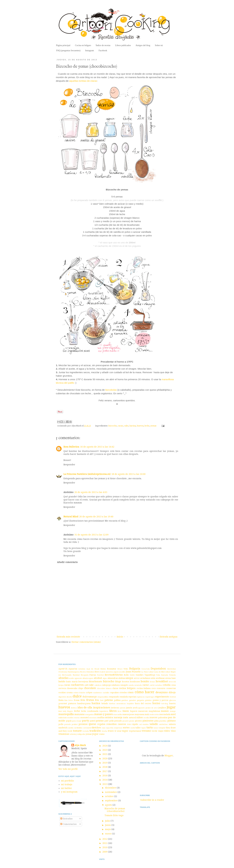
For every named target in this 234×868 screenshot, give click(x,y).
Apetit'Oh (63, 669)
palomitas (163, 718)
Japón (116, 672)
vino (173, 731)
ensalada (124, 697)
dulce (77, 696)
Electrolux (171, 669)
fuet (102, 700)
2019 (105, 763)
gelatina (148, 700)
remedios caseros (116, 724)
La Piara (145, 672)
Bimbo (103, 669)
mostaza (93, 718)
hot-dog (165, 704)
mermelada (165, 714)
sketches (96, 728)
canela (131, 685)
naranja (118, 717)
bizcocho (113, 426)
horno (156, 703)
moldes (70, 718)
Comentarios (68, 824)
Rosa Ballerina (71, 447)
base (174, 678)
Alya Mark (80, 745)
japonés (141, 708)
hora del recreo (143, 703)
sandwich (63, 728)
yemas (153, 426)
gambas (125, 700)
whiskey (73, 734)
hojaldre (130, 704)
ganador (133, 700)
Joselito (122, 672)
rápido (135, 724)
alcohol (98, 678)
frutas (90, 700)
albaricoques (88, 678)
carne (146, 685)
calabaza (115, 685)
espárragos (150, 697)
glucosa (172, 700)
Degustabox (158, 669)
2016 (105, 776)
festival (173, 697)
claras (115, 688)
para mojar (77, 721)
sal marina (144, 724)
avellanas (160, 678)
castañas (158, 685)
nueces (153, 717)
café (86, 685)
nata (126, 717)
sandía (71, 728)
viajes (161, 731)
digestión (62, 697)
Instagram (90, 51)
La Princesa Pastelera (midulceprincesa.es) (87, 474)
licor (120, 711)
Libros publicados (123, 45)
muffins (101, 718)
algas (105, 678)
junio (108, 825)
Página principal (63, 45)
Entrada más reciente (68, 637)
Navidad (76, 675)
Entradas (66, 819)
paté (106, 721)
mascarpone (128, 714)
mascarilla (118, 715)
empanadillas (103, 697)
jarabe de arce (152, 708)
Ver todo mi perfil (68, 769)
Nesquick (85, 675)
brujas (61, 685)
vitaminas (64, 734)
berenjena (83, 682)
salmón (172, 724)
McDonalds (67, 675)
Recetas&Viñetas (114, 675)
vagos (125, 731)
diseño (69, 697)
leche (147, 426)
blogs (118, 681)
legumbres (104, 711)
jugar (171, 707)
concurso (161, 688)
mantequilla (66, 714)
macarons (143, 711)
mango (173, 711)
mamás (165, 711)
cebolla (167, 685)
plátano (172, 721)
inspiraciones (102, 707)
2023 (105, 750)
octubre (110, 796)
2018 (105, 767)
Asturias (82, 669)
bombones (135, 682)
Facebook (103, 51)
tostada (86, 731)
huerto (172, 703)
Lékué (168, 672)
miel (173, 714)
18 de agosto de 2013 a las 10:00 (128, 474)
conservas (171, 688)
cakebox (98, 685)
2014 (105, 780)
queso (92, 724)
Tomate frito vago (114, 815)
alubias (122, 678)
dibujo (172, 692)
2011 (105, 843)
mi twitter (67, 788)
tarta (150, 727)
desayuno (162, 692)
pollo (61, 724)
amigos (129, 678)
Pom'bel (100, 675)
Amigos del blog (143, 45)
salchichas (163, 724)
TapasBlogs (150, 675)
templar (162, 728)
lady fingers (68, 711)
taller (138, 728)
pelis (111, 721)
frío (97, 700)
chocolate (90, 688)
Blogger (169, 756)
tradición (95, 731)
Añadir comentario (67, 562)
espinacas (141, 697)
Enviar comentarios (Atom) (86, 642)
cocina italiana (144, 688)
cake (126, 426)
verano (146, 731)
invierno (115, 708)
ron (129, 724)
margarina (89, 715)
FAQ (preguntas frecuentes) (68, 51)
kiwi (60, 711)
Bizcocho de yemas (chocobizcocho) (115, 810)
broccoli (172, 682)
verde (154, 731)
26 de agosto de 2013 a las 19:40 (96, 517)
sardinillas (78, 728)
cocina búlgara (127, 688)
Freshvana (63, 672)
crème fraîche (79, 693)
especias (132, 697)
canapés (124, 685)
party (86, 721)
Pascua (93, 675)
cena (174, 685)
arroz (137, 678)
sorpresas (118, 728)
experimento (162, 697)
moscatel (84, 718)
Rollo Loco (129, 675)
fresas (77, 700)
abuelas (63, 678)
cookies (62, 693)
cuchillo (106, 693)
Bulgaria (135, 669)
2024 (105, 746)
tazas (156, 728)
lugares (134, 711)
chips (81, 688)
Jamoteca (110, 672)
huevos (140, 426)
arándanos (145, 678)
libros (113, 711)
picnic (132, 721)
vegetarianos (135, 731)
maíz (147, 714)
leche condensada (90, 711)
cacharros (77, 685)
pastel (92, 721)
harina (133, 426)
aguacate (78, 678)
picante (126, 721)
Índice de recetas (103, 45)
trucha (104, 731)
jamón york (132, 708)
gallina (117, 700)
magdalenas (154, 711)
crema (69, 693)
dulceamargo (90, 697)
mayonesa (139, 714)
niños (140, 717)
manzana (79, 714)
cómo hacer (145, 692)
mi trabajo (67, 784)
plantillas (163, 721)
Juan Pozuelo (133, 672)
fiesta (61, 700)
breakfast (162, 681)
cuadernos (97, 693)
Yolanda (172, 675)
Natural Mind (71, 517)
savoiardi (87, 728)
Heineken (90, 672)
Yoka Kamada (162, 675)
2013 (105, 784)
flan (66, 700)
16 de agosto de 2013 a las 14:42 (97, 447)
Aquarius (73, 669)
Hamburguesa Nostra (77, 672)
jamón (123, 708)
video (167, 731)
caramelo (138, 685)
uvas (119, 731)
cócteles (123, 693)
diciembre (111, 788)
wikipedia (81, 734)
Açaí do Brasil (93, 669)
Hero (97, 672)
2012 (105, 839)
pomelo (68, 724)
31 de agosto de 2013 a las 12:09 (91, 535)
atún (153, 678)
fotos (71, 700)
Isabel (103, 672)
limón (126, 711)
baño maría (72, 682)
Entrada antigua (169, 637)
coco (154, 688)
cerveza (62, 688)
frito (83, 700)
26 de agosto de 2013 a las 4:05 (91, 492)
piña (156, 721)
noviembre (111, 792)
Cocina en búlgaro (83, 45)
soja (103, 728)
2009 (105, 852)
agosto (109, 805)
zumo (102, 734)
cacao (121, 426)
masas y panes (103, 714)
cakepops (106, 685)
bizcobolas (111, 390)
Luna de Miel (159, 672)
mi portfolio (68, 781)
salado (154, 724)
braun (152, 682)
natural (132, 718)
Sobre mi (159, 45)
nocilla (146, 718)
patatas (100, 721)
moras (77, 718)
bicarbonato (96, 681)
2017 (105, 771)
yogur (95, 734)
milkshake (63, 718)
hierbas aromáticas (117, 704)
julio (108, 821)
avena (168, 678)
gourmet (63, 703)
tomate (77, 731)
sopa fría (109, 728)
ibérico (74, 708)
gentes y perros (160, 700)
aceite (72, 678)
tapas (144, 728)
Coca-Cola (146, 669)
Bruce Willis (123, 669)
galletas (109, 700)
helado (105, 703)
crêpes (89, 693)
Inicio (120, 637)
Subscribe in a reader (152, 800)
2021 (105, 754)
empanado (114, 697)
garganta (141, 700)
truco (111, 731)
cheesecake (72, 688)
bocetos (126, 682)
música (109, 717)
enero (109, 834)
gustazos (72, 703)
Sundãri (140, 675)
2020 (105, 759)
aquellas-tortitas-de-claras (83, 81)
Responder (69, 465)
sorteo (126, 728)
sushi (133, 728)
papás (69, 721)
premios (83, 724)
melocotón (154, 715)
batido (62, 681)
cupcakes (114, 693)
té (115, 731)
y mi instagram (69, 792)
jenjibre (162, 708)
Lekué (151, 672)
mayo (108, 829)
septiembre (112, 801)
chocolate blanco (104, 688)
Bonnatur (112, 669)
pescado (118, 721)
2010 (105, 847)
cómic (131, 692)
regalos (101, 724)
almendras (113, 678)
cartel (152, 685)
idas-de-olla (85, 707)
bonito (145, 681)
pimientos (148, 721)
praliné (75, 724)
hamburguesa (84, 703)
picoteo (138, 721)
